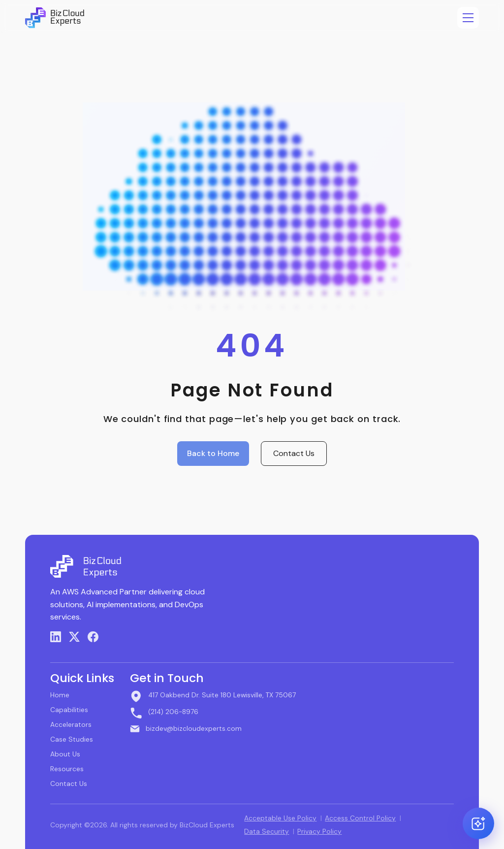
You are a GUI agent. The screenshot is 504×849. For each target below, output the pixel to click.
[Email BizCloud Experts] (213, 728)
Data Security (267, 831)
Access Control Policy (360, 818)
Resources (67, 769)
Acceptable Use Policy (280, 818)
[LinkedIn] (56, 637)
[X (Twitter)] (74, 637)
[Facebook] (93, 637)
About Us (65, 754)
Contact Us (294, 453)
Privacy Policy (319, 831)
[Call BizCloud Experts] (213, 713)
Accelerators (71, 724)
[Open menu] (468, 18)
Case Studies (72, 739)
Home (60, 695)
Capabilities (69, 710)
